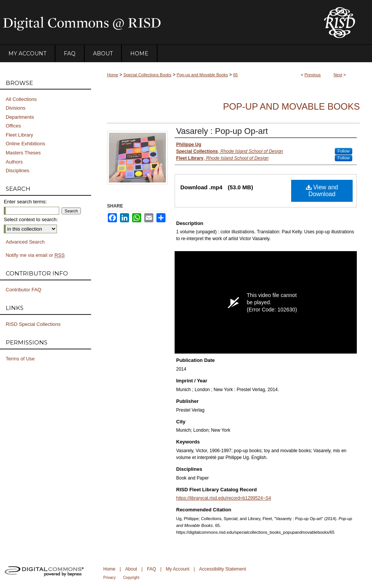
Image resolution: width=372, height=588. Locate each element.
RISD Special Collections (33, 324)
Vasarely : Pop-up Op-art (222, 131)
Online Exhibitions (25, 144)
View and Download (322, 191)
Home (113, 75)
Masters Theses (23, 153)
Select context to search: (31, 219)
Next (338, 75)
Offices (13, 126)
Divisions (16, 108)
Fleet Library (19, 135)
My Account (178, 569)
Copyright (131, 578)
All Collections (21, 99)
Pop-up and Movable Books (202, 75)
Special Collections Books (147, 75)
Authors (14, 162)
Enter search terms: (25, 202)
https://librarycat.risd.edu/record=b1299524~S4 (224, 498)
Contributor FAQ (24, 290)
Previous (313, 75)
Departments (20, 117)
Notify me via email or (35, 255)
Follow (344, 151)
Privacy (110, 578)
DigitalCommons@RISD (156, 22)
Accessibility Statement (223, 569)
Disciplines (17, 171)
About (131, 569)
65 (235, 75)
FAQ (151, 569)
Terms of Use (20, 359)
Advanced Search (25, 242)
